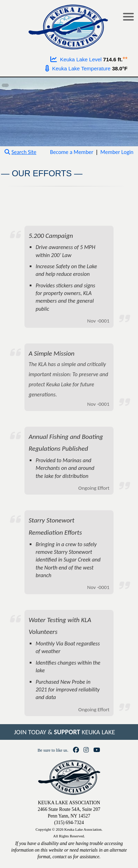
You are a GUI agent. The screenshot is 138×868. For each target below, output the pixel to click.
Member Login (117, 152)
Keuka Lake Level (76, 59)
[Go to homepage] (69, 25)
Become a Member (72, 152)
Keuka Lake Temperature (78, 68)
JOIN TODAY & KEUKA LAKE (64, 732)
